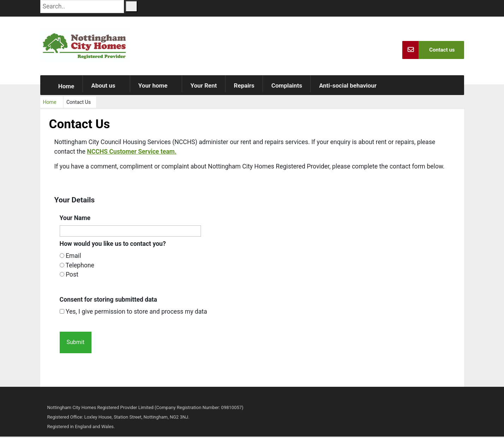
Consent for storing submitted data (108, 301)
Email (73, 257)
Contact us (428, 50)
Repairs (244, 87)
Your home (153, 87)
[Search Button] (131, 6)
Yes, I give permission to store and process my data (137, 313)
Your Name (75, 219)
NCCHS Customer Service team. (132, 153)
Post (72, 276)
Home (61, 88)
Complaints (287, 87)
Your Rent (204, 87)
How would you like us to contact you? (113, 245)
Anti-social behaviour (348, 87)
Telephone (80, 267)
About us (103, 87)
